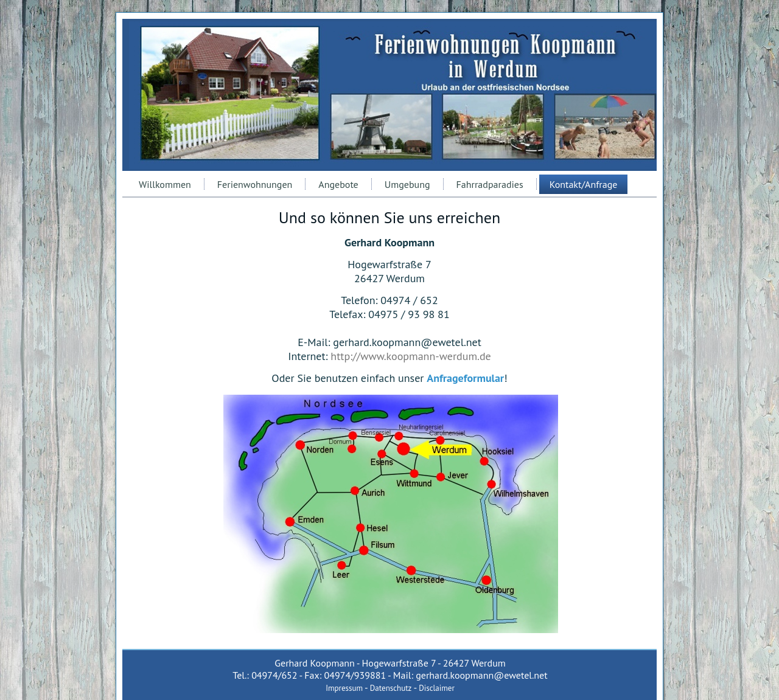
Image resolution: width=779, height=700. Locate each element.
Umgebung (407, 184)
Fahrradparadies (490, 184)
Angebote (338, 184)
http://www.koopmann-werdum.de (410, 356)
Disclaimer (437, 688)
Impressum (344, 688)
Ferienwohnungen (255, 184)
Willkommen (165, 184)
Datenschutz (391, 688)
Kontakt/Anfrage (584, 184)
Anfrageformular (465, 378)
